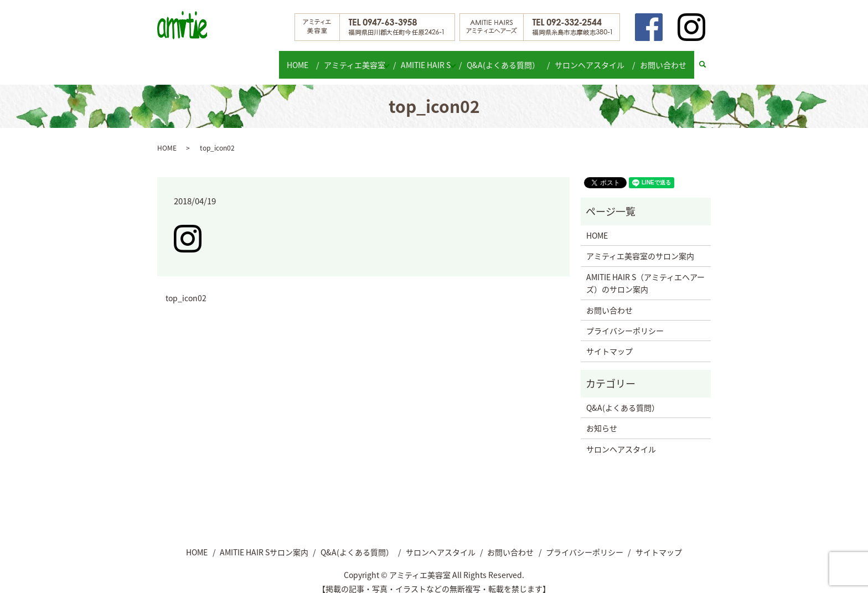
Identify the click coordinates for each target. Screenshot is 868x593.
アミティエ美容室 (350, 59)
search (708, 59)
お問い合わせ (665, 59)
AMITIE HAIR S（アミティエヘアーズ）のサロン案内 (645, 272)
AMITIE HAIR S (427, 59)
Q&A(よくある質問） (510, 59)
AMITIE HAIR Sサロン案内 (264, 541)
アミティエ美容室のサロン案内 (640, 245)
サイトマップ (609, 341)
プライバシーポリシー (625, 320)
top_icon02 (186, 288)
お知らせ (602, 417)
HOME (296, 59)
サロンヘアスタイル (594, 59)
